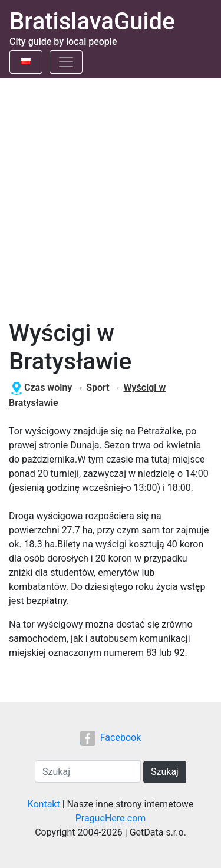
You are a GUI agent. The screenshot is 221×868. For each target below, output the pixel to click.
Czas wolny (48, 387)
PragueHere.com (111, 818)
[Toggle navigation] (66, 62)
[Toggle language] (26, 62)
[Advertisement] (111, 195)
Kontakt (44, 804)
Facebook (111, 737)
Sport (98, 387)
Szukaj (165, 772)
